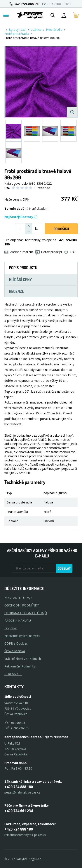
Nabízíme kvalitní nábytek (22, 636)
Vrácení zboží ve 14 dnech (23, 659)
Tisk (70, 252)
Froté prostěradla (17, 34)
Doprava (10, 628)
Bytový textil (17, 30)
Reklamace (13, 674)
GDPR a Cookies (16, 643)
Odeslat (64, 568)
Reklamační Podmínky (20, 666)
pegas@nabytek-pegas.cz (22, 792)
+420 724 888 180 (27, 4)
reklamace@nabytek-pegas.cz (25, 835)
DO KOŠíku (61, 229)
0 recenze (42, 188)
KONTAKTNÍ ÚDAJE (18, 598)
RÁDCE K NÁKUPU (18, 621)
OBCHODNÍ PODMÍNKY (22, 605)
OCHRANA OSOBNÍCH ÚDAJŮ (26, 613)
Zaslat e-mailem (19, 252)
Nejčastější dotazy (21, 217)
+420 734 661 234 (19, 811)
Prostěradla (54, 30)
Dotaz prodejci (49, 252)
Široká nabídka (15, 651)
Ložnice (36, 30)
